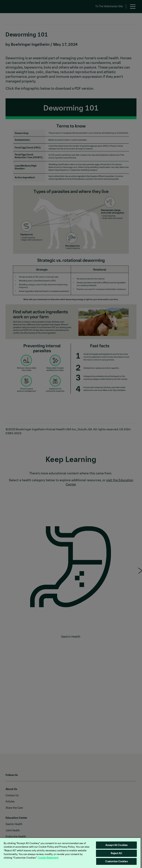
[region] (70, 853)
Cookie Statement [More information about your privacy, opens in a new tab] (48, 858)
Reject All (116, 853)
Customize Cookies (116, 861)
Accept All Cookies (116, 845)
